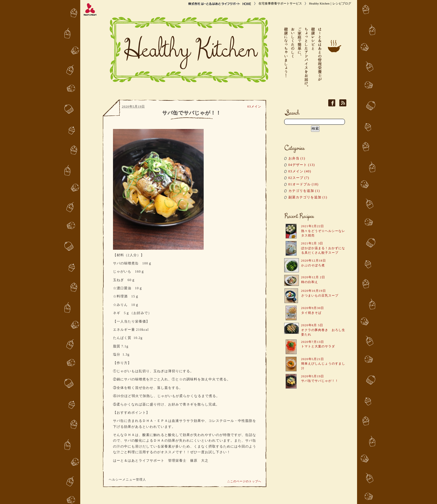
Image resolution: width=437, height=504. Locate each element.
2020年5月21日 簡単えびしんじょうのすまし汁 (323, 364)
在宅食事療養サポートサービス (280, 3)
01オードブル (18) (304, 184)
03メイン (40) (300, 171)
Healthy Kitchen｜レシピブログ (330, 3)
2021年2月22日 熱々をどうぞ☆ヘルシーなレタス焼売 (323, 231)
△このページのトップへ (244, 481)
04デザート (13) (302, 165)
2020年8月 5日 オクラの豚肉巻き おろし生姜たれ (323, 330)
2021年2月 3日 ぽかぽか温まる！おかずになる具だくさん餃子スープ (323, 248)
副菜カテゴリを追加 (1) (308, 197)
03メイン (254, 106)
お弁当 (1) (297, 158)
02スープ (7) (299, 178)
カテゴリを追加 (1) (304, 191)
